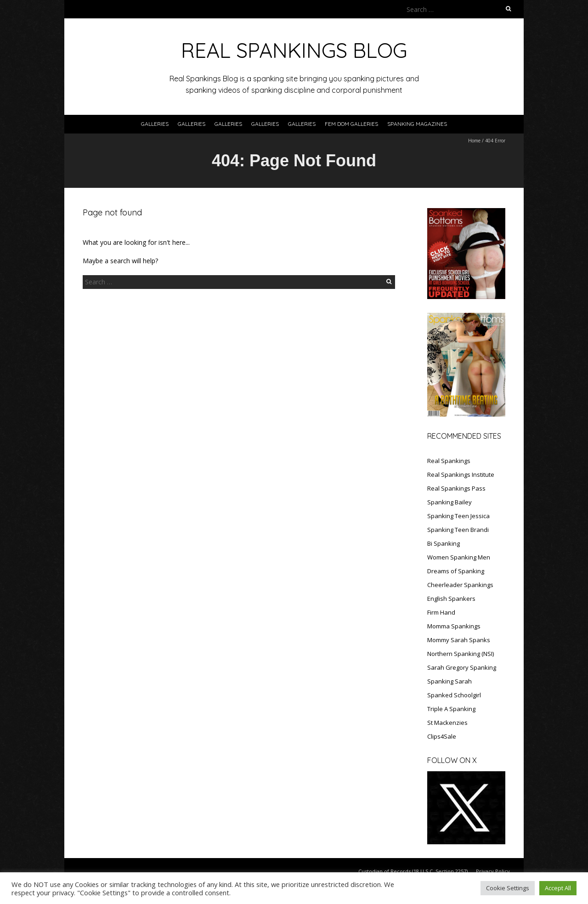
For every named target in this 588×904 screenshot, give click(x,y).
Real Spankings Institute (461, 475)
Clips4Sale (442, 736)
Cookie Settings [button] (508, 888)
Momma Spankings (454, 626)
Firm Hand (441, 612)
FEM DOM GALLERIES (351, 124)
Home (474, 141)
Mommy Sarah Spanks (459, 640)
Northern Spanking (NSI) (461, 654)
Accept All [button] (558, 888)
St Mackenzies (447, 723)
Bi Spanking (444, 543)
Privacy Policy (493, 871)
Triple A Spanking (451, 709)
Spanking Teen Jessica (458, 516)
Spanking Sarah (449, 681)
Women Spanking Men (459, 557)
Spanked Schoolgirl (454, 695)
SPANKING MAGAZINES (417, 124)
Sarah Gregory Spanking (462, 667)
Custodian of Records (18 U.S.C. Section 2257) (413, 871)
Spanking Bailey (449, 502)
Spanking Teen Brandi (458, 530)
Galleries (155, 124)
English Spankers (451, 599)
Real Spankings (449, 461)
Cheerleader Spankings (460, 585)
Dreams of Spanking (456, 571)
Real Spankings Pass (456, 488)
